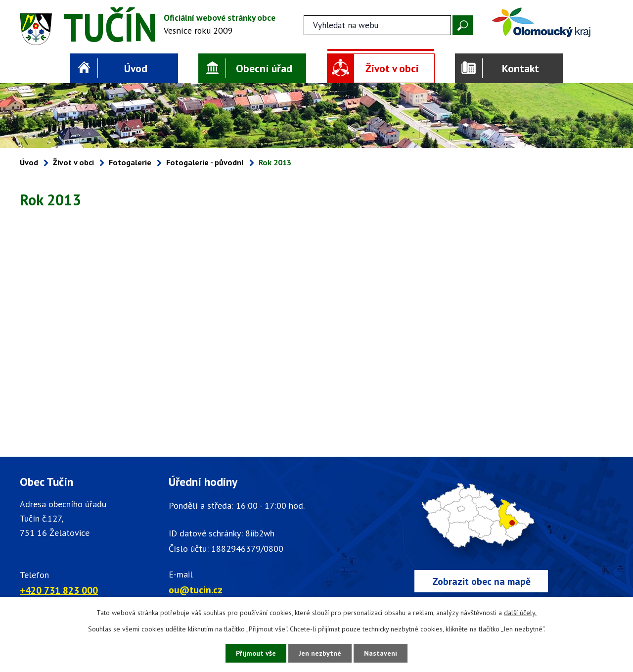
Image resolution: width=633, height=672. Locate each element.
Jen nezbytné (320, 653)
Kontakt (520, 68)
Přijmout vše (256, 653)
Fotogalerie (130, 162)
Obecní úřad (264, 68)
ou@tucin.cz (196, 590)
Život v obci (392, 68)
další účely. (520, 613)
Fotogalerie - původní (205, 162)
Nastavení (381, 653)
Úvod (136, 68)
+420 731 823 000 (59, 590)
